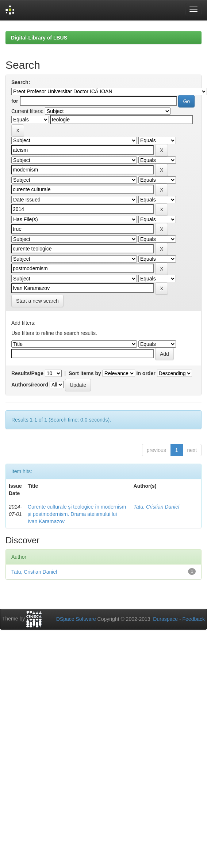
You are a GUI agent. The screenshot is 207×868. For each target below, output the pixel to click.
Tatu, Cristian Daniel (157, 507)
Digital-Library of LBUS (39, 38)
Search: (21, 82)
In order (146, 373)
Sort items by (85, 373)
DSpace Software (76, 619)
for (15, 101)
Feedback (194, 619)
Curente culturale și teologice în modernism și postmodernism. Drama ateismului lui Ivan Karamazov (77, 514)
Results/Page (27, 373)
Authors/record (30, 385)
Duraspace (165, 619)
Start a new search (37, 301)
